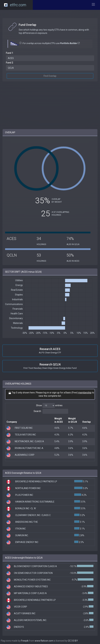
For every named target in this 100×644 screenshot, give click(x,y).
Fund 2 (10, 63)
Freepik (25, 641)
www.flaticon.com (44, 641)
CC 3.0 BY (73, 641)
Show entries (49, 406)
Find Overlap (50, 76)
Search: (51, 411)
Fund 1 (10, 53)
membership (85, 393)
